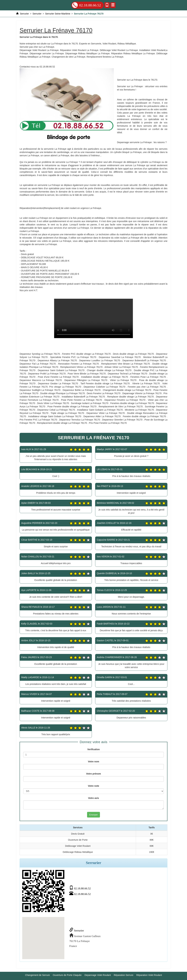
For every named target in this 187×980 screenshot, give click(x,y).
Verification (93, 749)
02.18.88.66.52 (87, 5)
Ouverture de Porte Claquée (67, 975)
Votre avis (93, 798)
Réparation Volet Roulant (149, 975)
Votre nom (93, 762)
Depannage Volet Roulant (98, 975)
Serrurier (77, 931)
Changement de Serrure (37, 975)
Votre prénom (93, 774)
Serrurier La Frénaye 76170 (93, 318)
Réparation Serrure (124, 975)
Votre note (93, 786)
